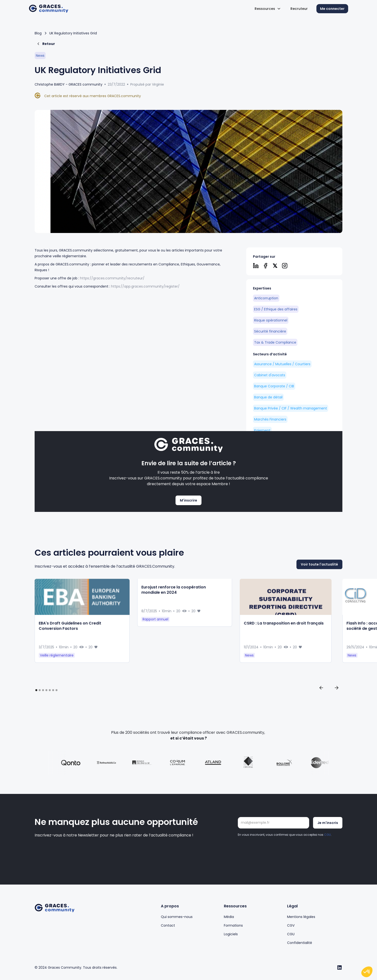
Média (229, 917)
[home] (49, 9)
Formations (233, 925)
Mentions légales (301, 917)
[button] (268, 9)
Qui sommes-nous (177, 917)
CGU (327, 836)
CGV (291, 925)
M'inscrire (188, 500)
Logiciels (231, 934)
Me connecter (332, 9)
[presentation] (274, 851)
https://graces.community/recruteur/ (112, 278)
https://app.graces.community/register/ (145, 286)
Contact (168, 925)
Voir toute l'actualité (319, 587)
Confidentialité (300, 943)
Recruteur (299, 9)
